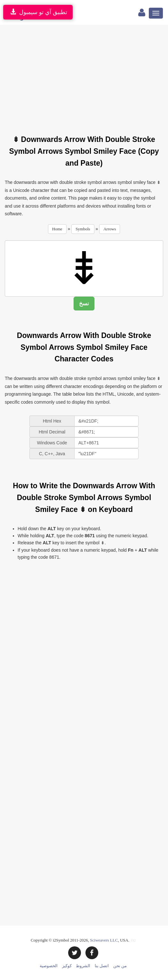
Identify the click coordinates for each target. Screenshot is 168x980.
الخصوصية (49, 966)
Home (57, 229)
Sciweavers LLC (104, 940)
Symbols (83, 229)
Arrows (110, 229)
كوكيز (67, 966)
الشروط (83, 966)
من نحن (120, 966)
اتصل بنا (102, 966)
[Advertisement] (86, 76)
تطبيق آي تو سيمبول (38, 12)
